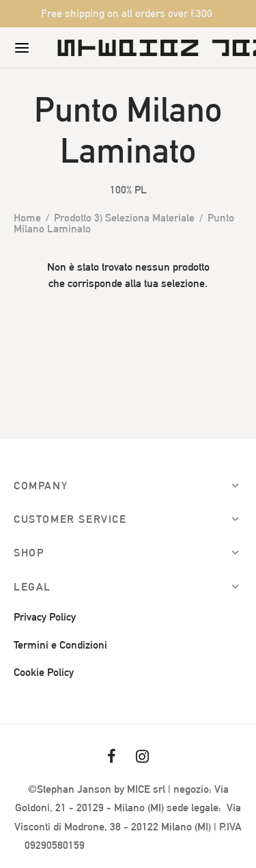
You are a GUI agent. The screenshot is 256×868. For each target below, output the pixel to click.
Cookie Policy (44, 672)
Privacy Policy (45, 617)
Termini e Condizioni (60, 645)
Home (27, 218)
